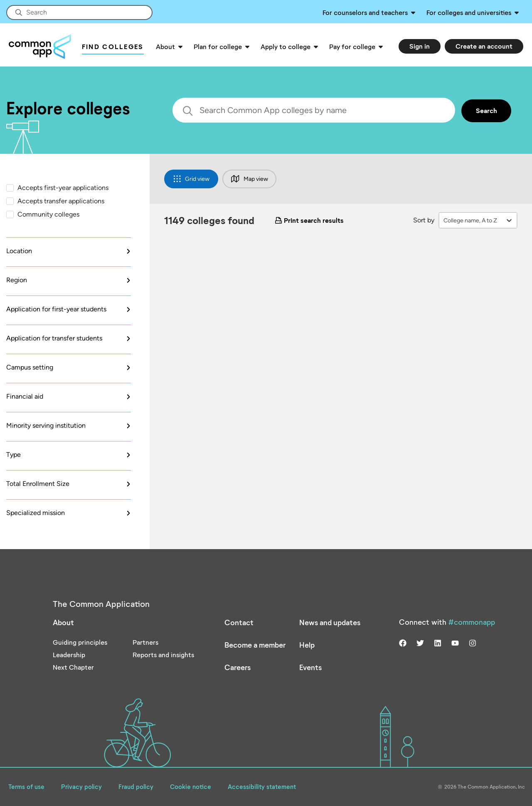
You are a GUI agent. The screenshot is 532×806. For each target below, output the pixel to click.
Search (486, 110)
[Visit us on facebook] (403, 642)
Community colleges (48, 214)
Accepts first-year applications (63, 188)
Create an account (484, 46)
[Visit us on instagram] (473, 642)
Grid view (191, 179)
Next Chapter (73, 667)
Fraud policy (136, 786)
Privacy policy (81, 786)
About (165, 46)
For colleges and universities (469, 12)
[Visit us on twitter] (420, 642)
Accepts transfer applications (61, 201)
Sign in (420, 46)
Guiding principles (80, 642)
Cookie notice (191, 786)
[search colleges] (314, 110)
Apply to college (286, 46)
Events (310, 667)
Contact (239, 622)
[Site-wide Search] (79, 12)
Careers (238, 667)
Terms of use (26, 786)
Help (307, 645)
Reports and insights (163, 654)
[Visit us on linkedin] (438, 642)
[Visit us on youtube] (455, 642)
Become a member (255, 645)
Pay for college (352, 46)
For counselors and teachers (365, 12)
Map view (250, 179)
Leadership (69, 654)
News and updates (330, 622)
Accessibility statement (262, 786)
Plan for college (218, 46)
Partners (145, 642)
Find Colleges (113, 46)
